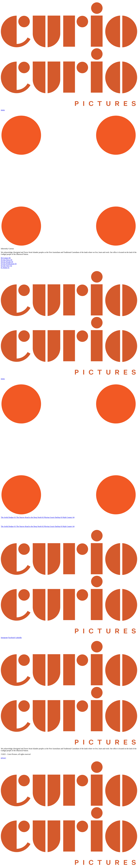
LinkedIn (18, 638)
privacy (3, 758)
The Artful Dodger (9, 517)
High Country (69, 517)
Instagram (4, 638)
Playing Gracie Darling (53, 517)
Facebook (12, 638)
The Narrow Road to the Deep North (30, 517)
